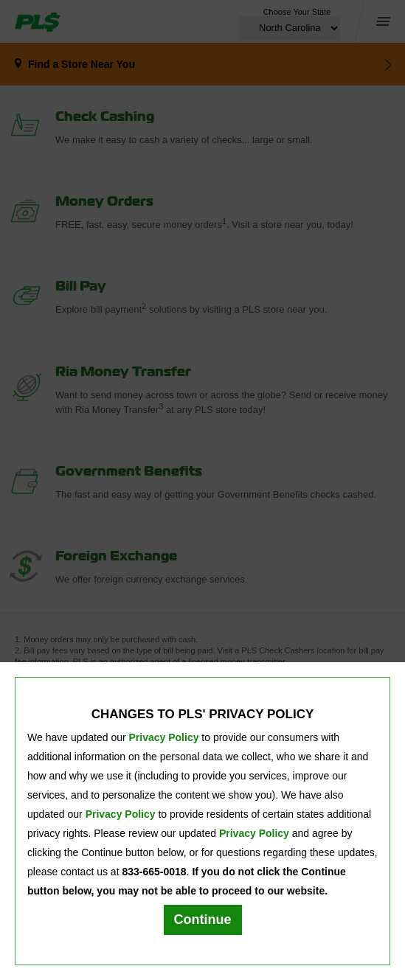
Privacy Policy (164, 737)
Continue (203, 920)
